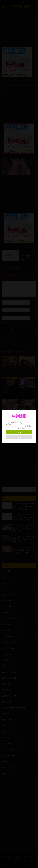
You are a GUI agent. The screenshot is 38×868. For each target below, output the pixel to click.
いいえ (19, 437)
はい (19, 432)
